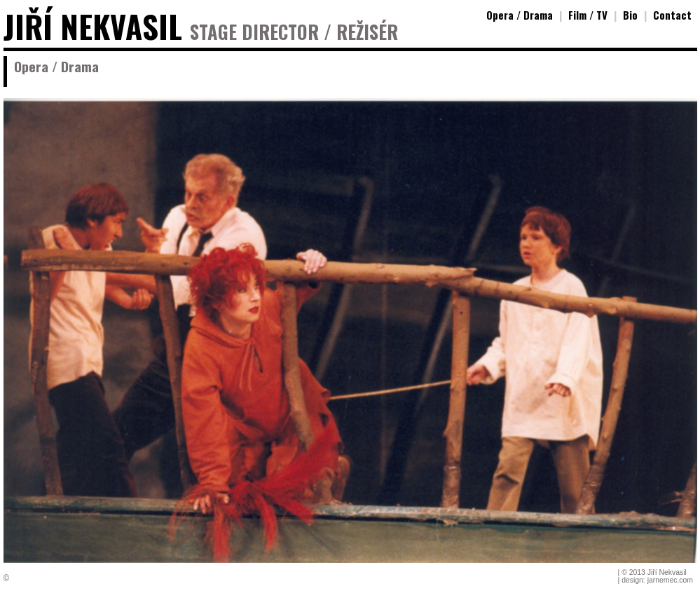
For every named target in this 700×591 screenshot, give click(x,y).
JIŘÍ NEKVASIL (93, 26)
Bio (630, 15)
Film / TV (588, 15)
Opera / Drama (520, 15)
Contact (672, 15)
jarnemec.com (670, 580)
